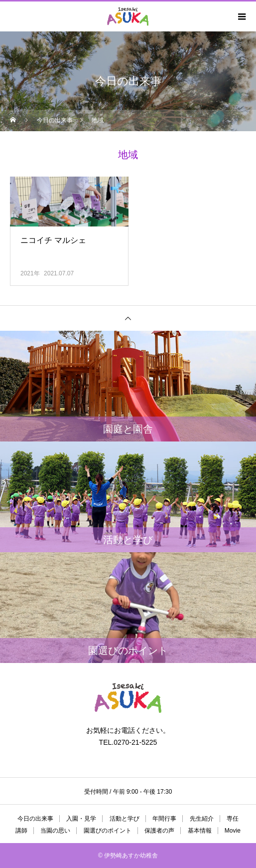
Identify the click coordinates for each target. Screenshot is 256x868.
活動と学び (125, 819)
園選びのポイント (108, 831)
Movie (233, 831)
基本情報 (200, 831)
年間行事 (164, 819)
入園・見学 (81, 819)
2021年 (30, 273)
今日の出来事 (35, 819)
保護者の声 (159, 831)
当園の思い (55, 831)
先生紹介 (202, 819)
